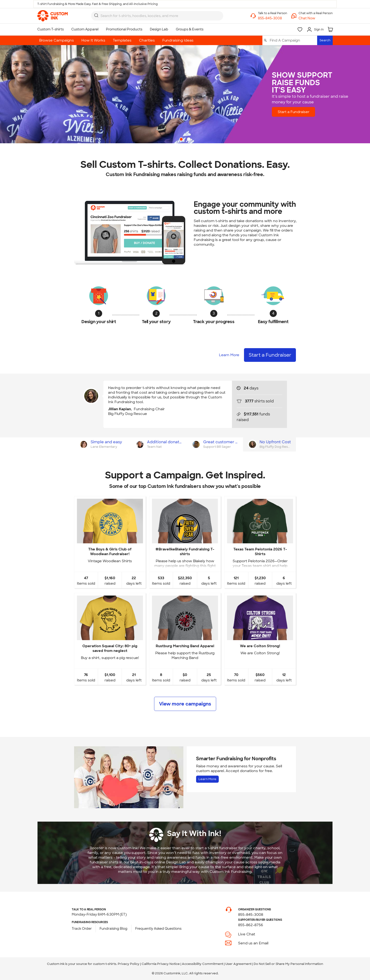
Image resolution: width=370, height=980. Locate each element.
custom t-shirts (105, 964)
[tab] (102, 444)
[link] (53, 16)
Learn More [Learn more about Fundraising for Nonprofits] (207, 779)
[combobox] (157, 16)
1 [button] (182, 140)
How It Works (93, 40)
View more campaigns (185, 704)
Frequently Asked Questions (158, 929)
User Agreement (238, 964)
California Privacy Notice (161, 964)
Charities (147, 40)
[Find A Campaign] (293, 40)
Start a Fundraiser (301, 112)
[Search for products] (153, 16)
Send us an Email (253, 943)
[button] (316, 18)
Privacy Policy (129, 964)
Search (325, 40)
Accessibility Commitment (203, 964)
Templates (122, 40)
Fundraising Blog (114, 929)
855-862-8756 (251, 925)
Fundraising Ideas (178, 40)
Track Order (82, 929)
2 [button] (189, 140)
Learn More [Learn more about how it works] (229, 355)
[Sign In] (315, 30)
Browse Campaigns (57, 40)
